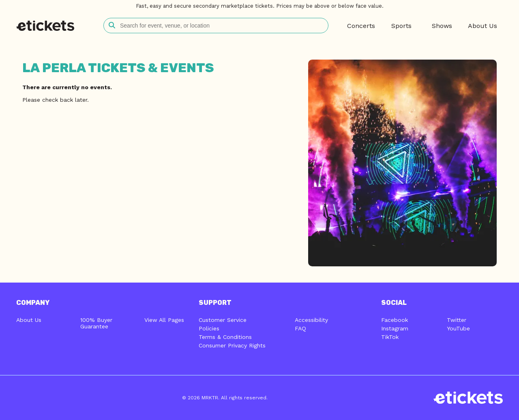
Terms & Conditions (225, 337)
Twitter (457, 320)
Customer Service (223, 320)
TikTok (390, 337)
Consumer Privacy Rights (232, 345)
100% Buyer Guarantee (96, 323)
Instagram (395, 328)
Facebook (395, 320)
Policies (209, 328)
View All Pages (164, 320)
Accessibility (311, 320)
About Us (29, 320)
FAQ (300, 328)
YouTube (458, 328)
